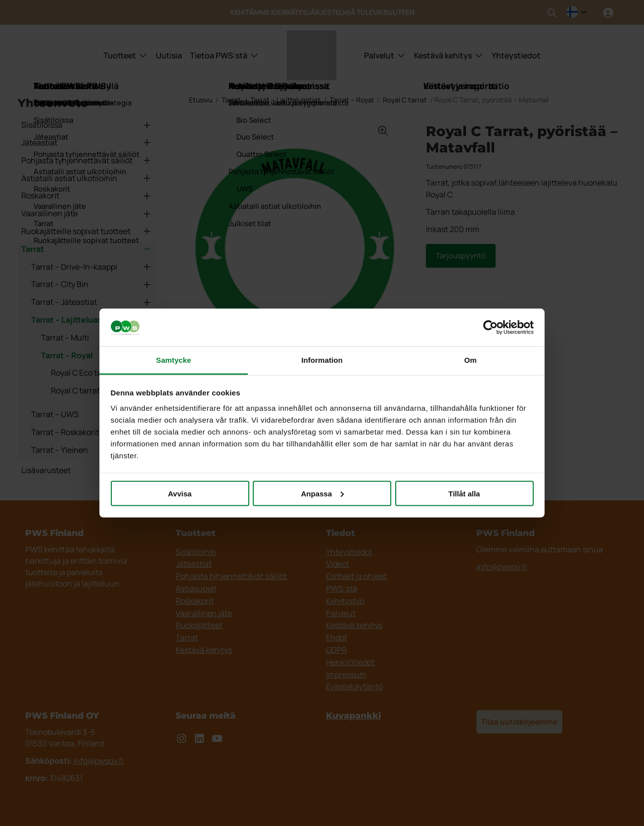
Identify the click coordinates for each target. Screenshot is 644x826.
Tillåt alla (464, 493)
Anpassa (322, 493)
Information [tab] (322, 360)
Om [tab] (470, 360)
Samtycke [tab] (174, 360)
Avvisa (180, 493)
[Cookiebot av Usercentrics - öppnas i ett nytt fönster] (490, 328)
